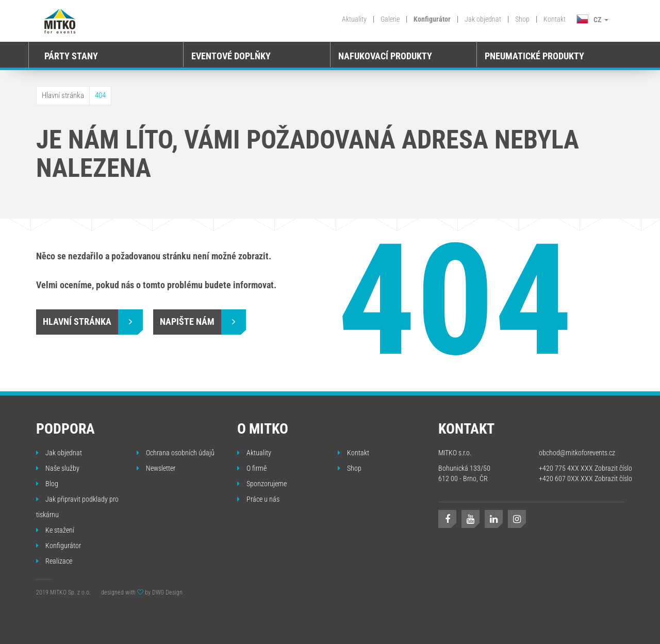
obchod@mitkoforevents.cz (577, 453)
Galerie (390, 19)
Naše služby (58, 468)
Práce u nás (258, 499)
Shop (522, 19)
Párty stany (71, 56)
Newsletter (156, 468)
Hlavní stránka (63, 95)
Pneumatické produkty (534, 56)
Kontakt (555, 19)
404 (100, 95)
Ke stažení (55, 530)
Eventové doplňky (231, 56)
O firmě (252, 468)
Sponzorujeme (262, 484)
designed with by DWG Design (142, 592)
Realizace (54, 561)
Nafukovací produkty (385, 56)
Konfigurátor (432, 19)
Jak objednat (483, 19)
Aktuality (354, 19)
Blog (47, 484)
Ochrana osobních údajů (176, 453)
